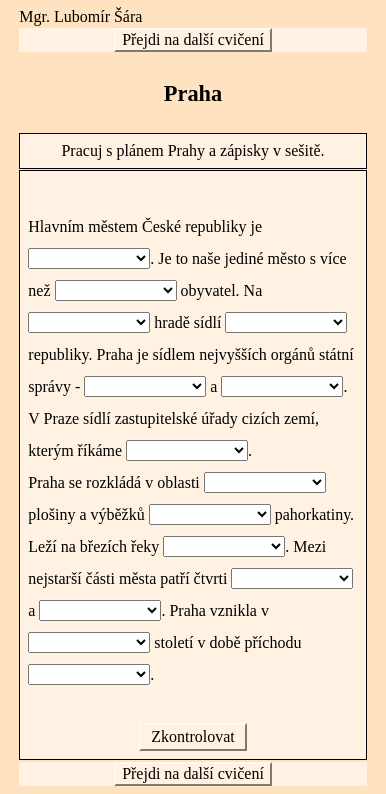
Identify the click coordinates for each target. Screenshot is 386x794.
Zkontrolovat (193, 736)
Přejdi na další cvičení (193, 39)
